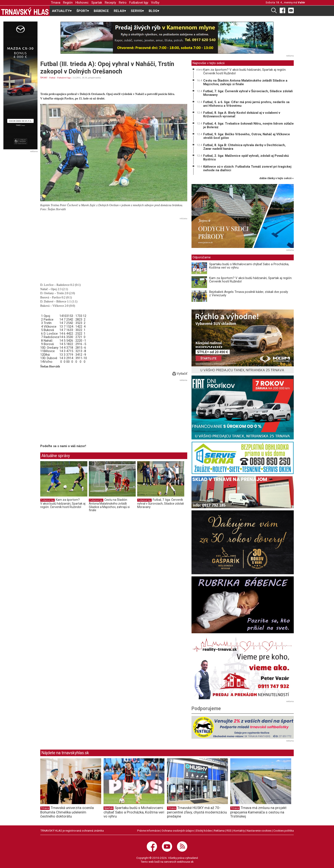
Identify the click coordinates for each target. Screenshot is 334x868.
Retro (123, 3)
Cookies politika (284, 831)
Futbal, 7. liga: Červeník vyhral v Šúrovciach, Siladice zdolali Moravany (161, 503)
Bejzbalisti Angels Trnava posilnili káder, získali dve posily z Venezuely (249, 294)
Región (68, 3)
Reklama (219, 831)
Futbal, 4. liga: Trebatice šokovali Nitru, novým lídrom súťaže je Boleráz (248, 125)
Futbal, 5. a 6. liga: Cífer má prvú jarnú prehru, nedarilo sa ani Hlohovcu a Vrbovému (246, 104)
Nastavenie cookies (259, 831)
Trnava (56, 3)
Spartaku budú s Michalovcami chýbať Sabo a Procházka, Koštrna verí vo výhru (249, 266)
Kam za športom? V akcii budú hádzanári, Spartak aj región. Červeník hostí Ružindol (63, 503)
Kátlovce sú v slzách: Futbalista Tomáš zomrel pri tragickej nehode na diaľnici (247, 168)
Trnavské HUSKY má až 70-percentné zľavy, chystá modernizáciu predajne (197, 812)
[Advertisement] (114, 251)
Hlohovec (82, 3)
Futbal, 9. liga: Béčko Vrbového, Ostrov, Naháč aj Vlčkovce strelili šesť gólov (247, 136)
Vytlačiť (180, 374)
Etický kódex (204, 831)
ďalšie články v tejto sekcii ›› (277, 178)
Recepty (110, 3)
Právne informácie (148, 831)
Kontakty (239, 831)
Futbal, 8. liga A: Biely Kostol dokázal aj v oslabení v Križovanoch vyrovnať (242, 114)
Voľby (155, 3)
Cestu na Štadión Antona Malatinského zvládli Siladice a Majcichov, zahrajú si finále (109, 505)
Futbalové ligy (139, 3)
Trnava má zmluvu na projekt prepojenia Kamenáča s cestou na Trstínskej (258, 812)
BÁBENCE (101, 11)
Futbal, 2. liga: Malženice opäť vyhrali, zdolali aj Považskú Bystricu (246, 158)
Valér (302, 2)
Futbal (52, 78)
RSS (229, 831)
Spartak (97, 3)
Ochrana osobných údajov (178, 831)
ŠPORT (44, 78)
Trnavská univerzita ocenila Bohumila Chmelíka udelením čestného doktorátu (67, 812)
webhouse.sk (185, 862)
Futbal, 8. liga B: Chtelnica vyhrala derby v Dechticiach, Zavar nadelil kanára (244, 147)
